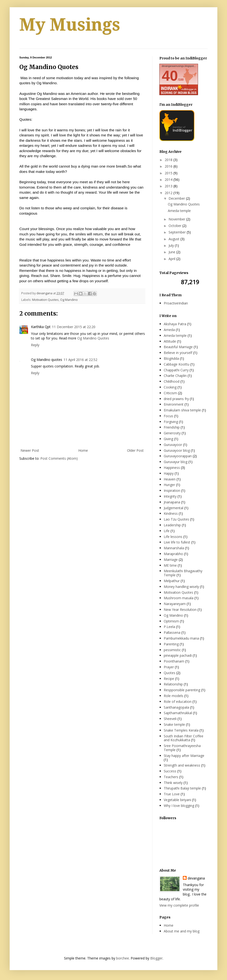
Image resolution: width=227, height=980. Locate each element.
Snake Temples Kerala (181, 730)
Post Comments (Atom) (59, 458)
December (177, 198)
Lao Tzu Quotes (176, 519)
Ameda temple (179, 211)
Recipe (169, 679)
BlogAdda (171, 358)
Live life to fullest (177, 542)
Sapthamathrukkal (178, 713)
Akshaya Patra (175, 324)
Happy (169, 473)
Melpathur (172, 581)
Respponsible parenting (182, 690)
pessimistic (172, 650)
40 (170, 76)
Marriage (171, 560)
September (178, 232)
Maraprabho (173, 554)
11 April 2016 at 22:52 (80, 360)
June (172, 252)
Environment (174, 404)
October (175, 226)
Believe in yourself (178, 353)
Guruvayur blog (176, 462)
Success (170, 771)
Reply (35, 345)
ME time (170, 565)
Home (83, 450)
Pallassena (172, 632)
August (174, 239)
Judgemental (174, 508)
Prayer (169, 667)
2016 (169, 166)
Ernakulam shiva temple (182, 410)
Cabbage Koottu (177, 364)
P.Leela (169, 627)
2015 (169, 173)
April (172, 259)
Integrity (170, 496)
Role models (174, 696)
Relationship (173, 684)
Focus (168, 416)
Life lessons (173, 537)
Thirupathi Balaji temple (182, 788)
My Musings (70, 25)
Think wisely (173, 783)
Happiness (172, 468)
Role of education (178, 702)
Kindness (171, 513)
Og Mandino (69, 300)
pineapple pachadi (178, 655)
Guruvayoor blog (177, 450)
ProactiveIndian (176, 303)
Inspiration (172, 490)
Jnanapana (172, 502)
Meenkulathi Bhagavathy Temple (183, 573)
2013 (169, 186)
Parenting (171, 644)
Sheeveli (170, 719)
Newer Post (30, 450)
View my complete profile (179, 905)
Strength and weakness (182, 765)
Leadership (172, 525)
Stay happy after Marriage (184, 756)
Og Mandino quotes (46, 360)
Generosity (172, 433)
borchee (123, 958)
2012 (169, 193)
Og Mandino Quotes (93, 338)
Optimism (171, 621)
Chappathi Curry (176, 370)
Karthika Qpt (41, 327)
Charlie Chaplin (175, 376)
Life (167, 531)
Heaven (170, 479)
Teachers (171, 777)
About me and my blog (182, 931)
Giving (168, 439)
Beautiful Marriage (178, 347)
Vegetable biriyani (177, 800)
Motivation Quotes (45, 300)
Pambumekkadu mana (181, 638)
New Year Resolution (180, 610)
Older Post (135, 450)
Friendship (172, 427)
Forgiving (171, 422)
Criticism (170, 393)
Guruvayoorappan (178, 456)
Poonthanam (174, 661)
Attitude (170, 341)
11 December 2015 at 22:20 (74, 327)
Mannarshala (174, 548)
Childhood (172, 381)
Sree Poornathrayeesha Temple (182, 748)
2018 (169, 160)
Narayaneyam (175, 604)
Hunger (169, 485)
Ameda (169, 330)
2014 (169, 180)
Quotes (170, 673)
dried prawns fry (176, 399)
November (177, 219)
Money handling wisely (181, 587)
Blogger (156, 958)
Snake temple (174, 724)
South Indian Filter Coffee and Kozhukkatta (184, 738)
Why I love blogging (179, 806)
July (172, 245)
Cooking (170, 387)
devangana (196, 878)
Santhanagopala (176, 707)
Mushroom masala (179, 598)
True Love (172, 794)
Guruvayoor (173, 445)
